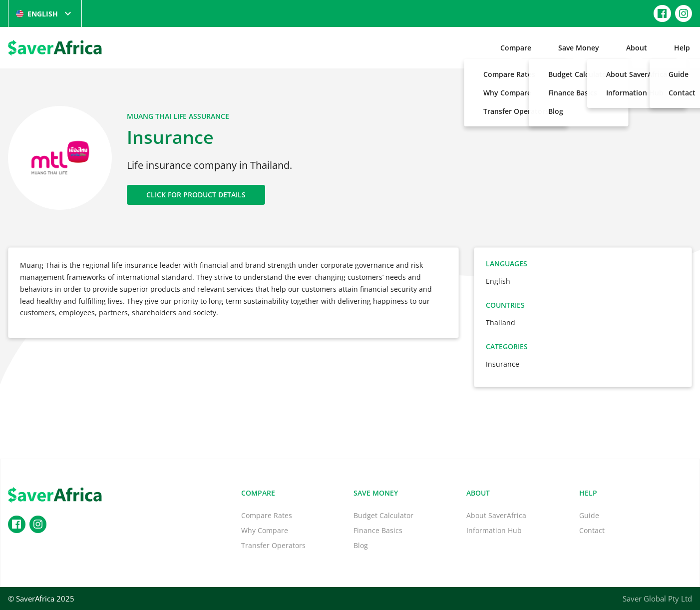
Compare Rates (267, 515)
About (637, 48)
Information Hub (494, 530)
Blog (361, 545)
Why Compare (265, 530)
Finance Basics (378, 530)
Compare (516, 48)
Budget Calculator (383, 515)
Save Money (579, 48)
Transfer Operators (273, 545)
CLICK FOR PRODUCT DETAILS (196, 195)
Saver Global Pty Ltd (657, 599)
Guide (589, 515)
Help (682, 48)
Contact (592, 530)
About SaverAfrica (496, 515)
